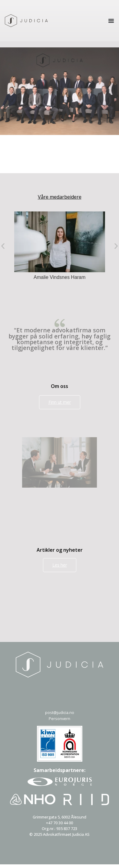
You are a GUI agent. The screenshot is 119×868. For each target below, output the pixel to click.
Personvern (59, 719)
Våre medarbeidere (60, 197)
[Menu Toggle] (111, 21)
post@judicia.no (60, 712)
